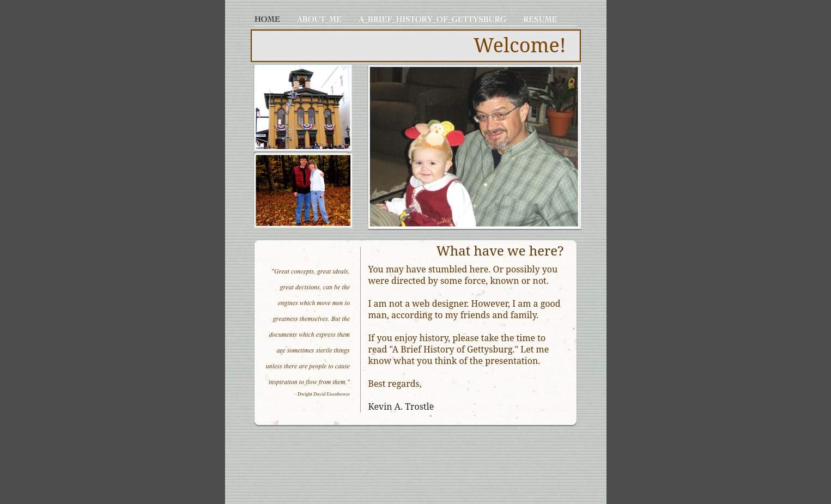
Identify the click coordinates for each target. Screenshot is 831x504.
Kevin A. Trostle (401, 406)
